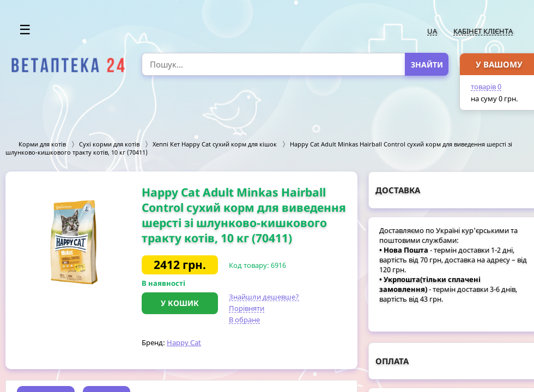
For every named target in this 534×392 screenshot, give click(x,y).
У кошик (180, 303)
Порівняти (247, 308)
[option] (74, 242)
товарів (486, 87)
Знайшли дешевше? (264, 297)
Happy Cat (184, 342)
